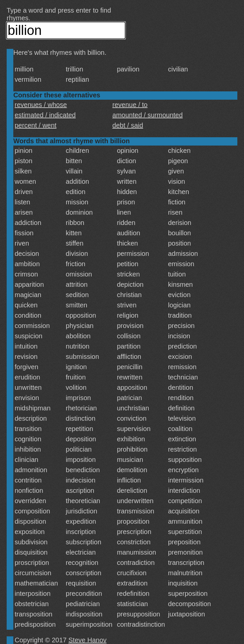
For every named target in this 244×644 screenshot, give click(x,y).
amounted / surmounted (148, 115)
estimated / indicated (45, 115)
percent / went (36, 125)
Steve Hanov (88, 640)
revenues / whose (41, 105)
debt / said (128, 125)
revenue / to (130, 105)
